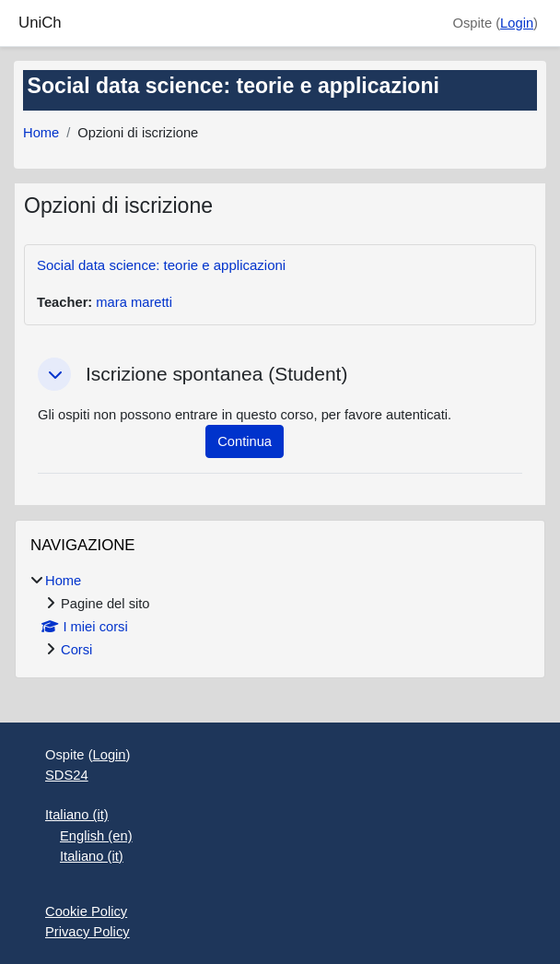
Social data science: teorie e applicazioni (161, 265)
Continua (245, 441)
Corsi (76, 650)
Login (517, 23)
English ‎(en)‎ (96, 836)
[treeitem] (280, 615)
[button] (54, 374)
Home (41, 133)
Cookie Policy (86, 911)
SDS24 (67, 775)
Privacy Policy (87, 932)
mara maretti (134, 302)
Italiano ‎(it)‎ (77, 815)
